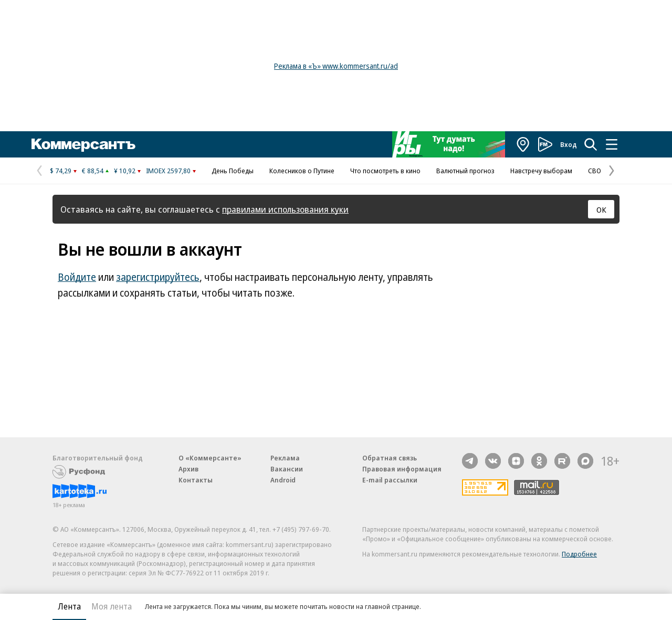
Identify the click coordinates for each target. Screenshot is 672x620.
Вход (569, 144)
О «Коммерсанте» (210, 458)
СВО (595, 171)
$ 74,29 (61, 171)
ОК (601, 209)
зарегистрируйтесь (158, 277)
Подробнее (579, 554)
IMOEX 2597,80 (168, 171)
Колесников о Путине (302, 171)
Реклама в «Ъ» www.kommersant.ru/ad (336, 66)
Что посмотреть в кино (385, 171)
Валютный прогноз (465, 171)
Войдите (77, 277)
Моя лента (112, 606)
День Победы (233, 171)
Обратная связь (390, 458)
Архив (188, 469)
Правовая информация (402, 469)
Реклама (285, 458)
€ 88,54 (93, 171)
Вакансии (287, 469)
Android (283, 480)
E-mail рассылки (390, 480)
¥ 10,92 (125, 171)
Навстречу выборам (541, 171)
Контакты (196, 480)
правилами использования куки (285, 209)
